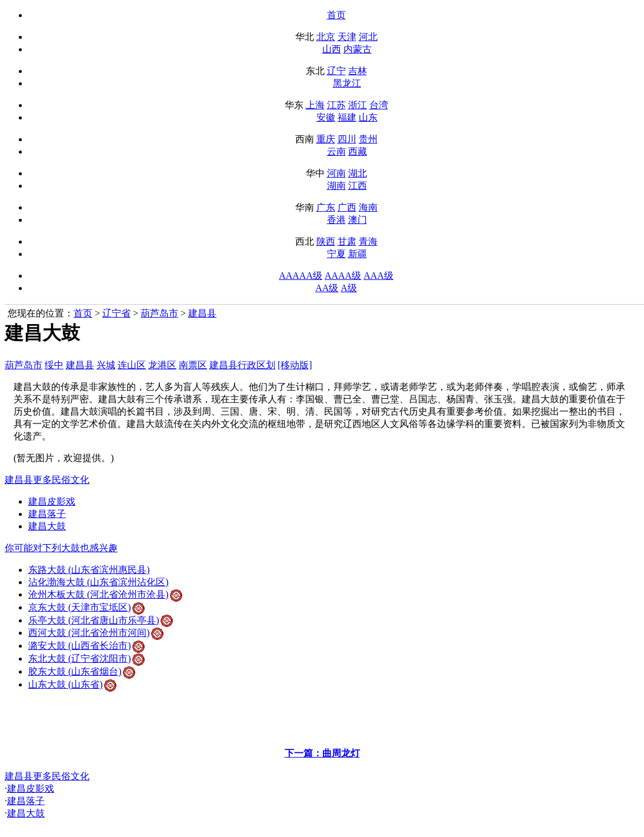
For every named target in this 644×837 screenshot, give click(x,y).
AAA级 (378, 276)
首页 (336, 15)
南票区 (193, 365)
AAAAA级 (301, 276)
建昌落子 (47, 514)
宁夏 (336, 254)
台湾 (379, 105)
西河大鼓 (96, 633)
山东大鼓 (72, 684)
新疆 (358, 254)
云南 (336, 151)
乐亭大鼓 (101, 620)
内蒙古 (358, 49)
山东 (368, 117)
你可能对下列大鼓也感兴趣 (61, 548)
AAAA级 (343, 276)
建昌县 (202, 313)
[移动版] (295, 365)
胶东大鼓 (82, 671)
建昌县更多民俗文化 (47, 480)
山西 (332, 49)
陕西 (326, 241)
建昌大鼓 (47, 526)
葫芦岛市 (159, 313)
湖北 (358, 173)
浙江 (358, 105)
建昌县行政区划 (242, 365)
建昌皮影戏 (52, 501)
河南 (336, 173)
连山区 (132, 365)
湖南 (336, 186)
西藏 (358, 151)
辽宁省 (116, 313)
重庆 (326, 139)
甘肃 (347, 241)
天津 (347, 37)
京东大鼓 (86, 607)
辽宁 (336, 71)
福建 (347, 117)
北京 (326, 37)
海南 (368, 207)
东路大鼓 (89, 570)
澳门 (358, 220)
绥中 (54, 365)
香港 (336, 220)
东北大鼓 (86, 658)
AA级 (327, 288)
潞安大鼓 (86, 646)
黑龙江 (347, 83)
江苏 (336, 105)
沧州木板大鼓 (105, 594)
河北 (368, 37)
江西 (358, 186)
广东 (326, 207)
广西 (347, 207)
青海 (368, 241)
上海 (315, 105)
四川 (347, 139)
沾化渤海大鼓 (99, 582)
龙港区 (162, 365)
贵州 (368, 139)
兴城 (106, 365)
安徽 (326, 117)
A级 (349, 288)
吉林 (358, 71)
